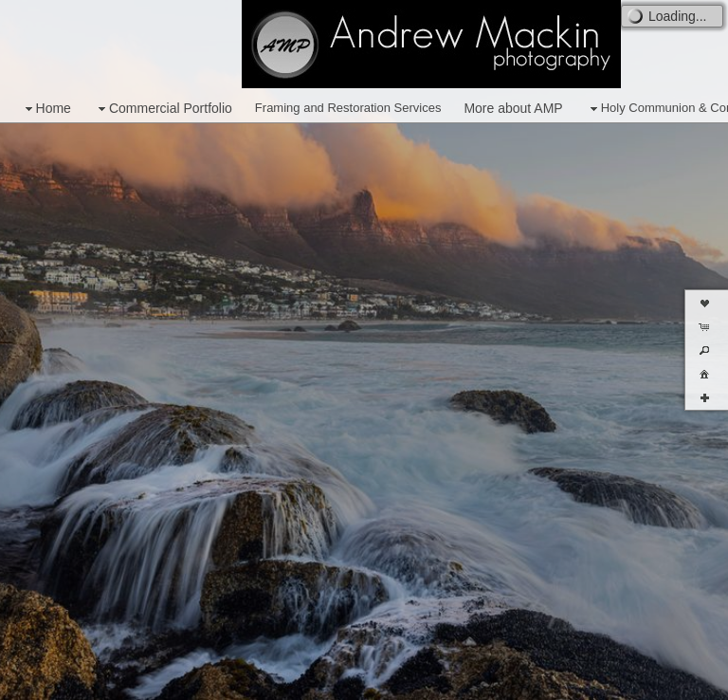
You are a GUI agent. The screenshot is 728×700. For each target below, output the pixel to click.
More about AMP (513, 108)
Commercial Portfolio (163, 109)
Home (46, 109)
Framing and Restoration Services (348, 108)
